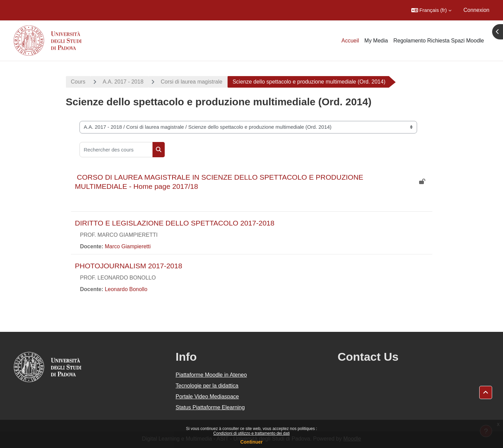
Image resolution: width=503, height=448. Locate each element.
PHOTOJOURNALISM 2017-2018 (129, 266)
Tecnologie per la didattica (207, 386)
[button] (431, 10)
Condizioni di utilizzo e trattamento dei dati (251, 433)
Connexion (477, 10)
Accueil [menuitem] (350, 41)
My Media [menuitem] (376, 41)
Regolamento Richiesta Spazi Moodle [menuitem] (439, 41)
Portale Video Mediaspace (207, 397)
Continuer (251, 442)
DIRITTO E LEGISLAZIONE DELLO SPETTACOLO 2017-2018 (175, 223)
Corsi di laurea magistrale (191, 82)
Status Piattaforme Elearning (210, 407)
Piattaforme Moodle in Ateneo (211, 375)
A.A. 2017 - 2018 (123, 82)
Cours (78, 82)
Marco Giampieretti (128, 246)
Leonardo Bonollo (126, 289)
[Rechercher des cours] (116, 150)
